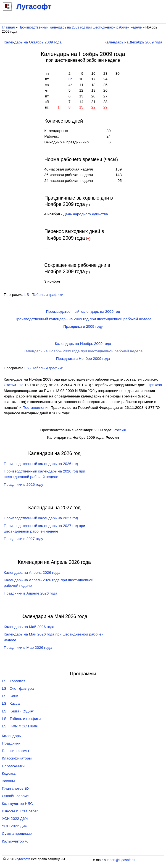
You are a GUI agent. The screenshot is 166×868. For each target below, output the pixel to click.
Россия (120, 430)
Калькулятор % (15, 841)
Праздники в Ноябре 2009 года (83, 359)
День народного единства (86, 214)
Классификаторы (17, 758)
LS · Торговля (14, 681)
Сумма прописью (17, 834)
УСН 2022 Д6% (15, 819)
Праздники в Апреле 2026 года (31, 593)
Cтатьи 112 (14, 385)
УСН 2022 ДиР (15, 826)
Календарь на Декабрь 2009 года (133, 42)
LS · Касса (11, 703)
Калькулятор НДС (17, 804)
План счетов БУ (16, 788)
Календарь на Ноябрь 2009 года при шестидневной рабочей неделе (83, 351)
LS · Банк (10, 696)
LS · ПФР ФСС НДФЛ (20, 726)
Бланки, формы (15, 751)
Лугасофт (23, 859)
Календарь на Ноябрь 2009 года (83, 344)
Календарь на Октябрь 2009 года (33, 42)
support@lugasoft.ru (119, 860)
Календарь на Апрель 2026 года (32, 573)
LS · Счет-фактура (18, 689)
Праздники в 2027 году (24, 539)
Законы (8, 781)
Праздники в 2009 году (83, 326)
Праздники (11, 743)
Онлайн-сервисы (17, 796)
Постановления (36, 408)
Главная (8, 27)
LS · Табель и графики (44, 295)
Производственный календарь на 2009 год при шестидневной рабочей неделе (80, 27)
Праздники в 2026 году (24, 485)
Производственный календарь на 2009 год (83, 312)
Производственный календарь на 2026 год (41, 464)
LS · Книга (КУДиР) (18, 711)
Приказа (155, 385)
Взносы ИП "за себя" (20, 811)
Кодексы (9, 773)
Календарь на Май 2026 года (29, 627)
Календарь (11, 736)
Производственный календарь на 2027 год (41, 518)
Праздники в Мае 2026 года (28, 648)
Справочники (13, 766)
